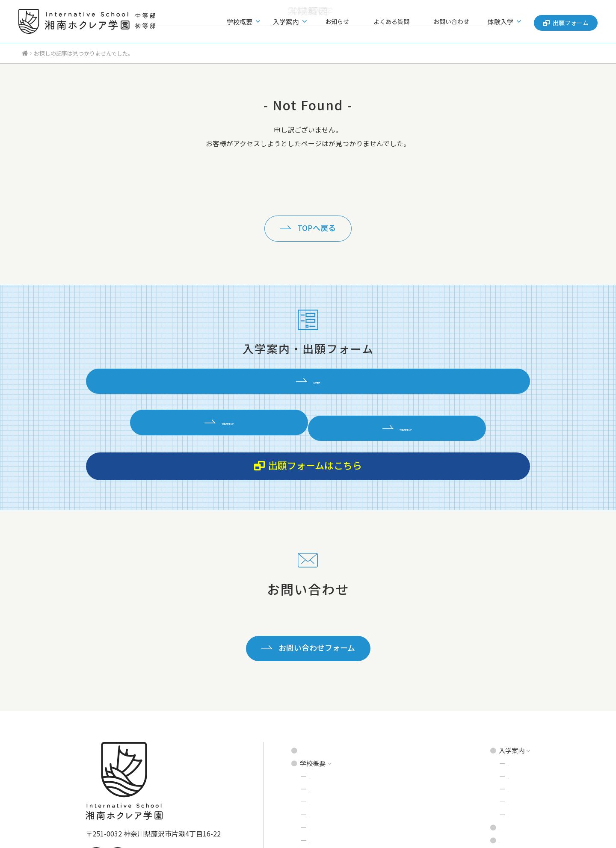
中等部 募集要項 (505, 696)
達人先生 (323, 748)
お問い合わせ (451, 22)
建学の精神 (326, 696)
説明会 (491, 709)
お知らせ (356, 22)
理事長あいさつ (332, 761)
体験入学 (495, 735)
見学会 (491, 722)
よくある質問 (401, 22)
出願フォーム (564, 21)
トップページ (319, 671)
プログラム (326, 722)
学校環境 (323, 735)
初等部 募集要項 (505, 684)
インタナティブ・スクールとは (354, 709)
